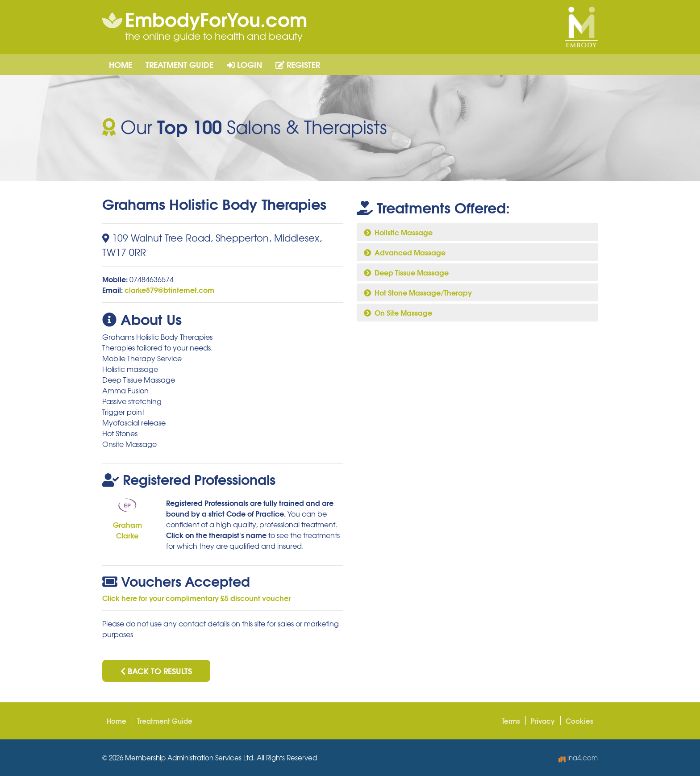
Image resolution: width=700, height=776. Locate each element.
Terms (511, 721)
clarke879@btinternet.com (169, 290)
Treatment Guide (179, 64)
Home (121, 64)
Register (298, 64)
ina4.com (578, 758)
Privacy (543, 721)
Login (244, 64)
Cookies (579, 721)
